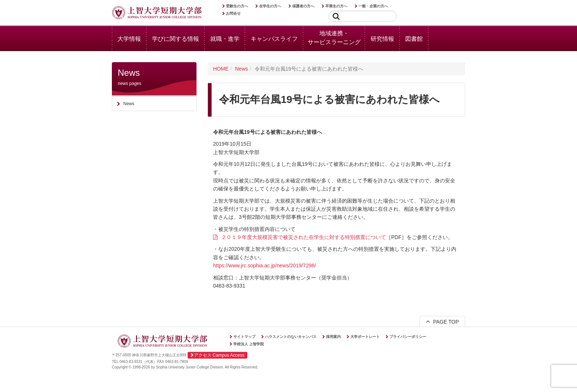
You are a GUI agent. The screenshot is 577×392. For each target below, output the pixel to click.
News (242, 69)
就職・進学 (225, 39)
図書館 (414, 39)
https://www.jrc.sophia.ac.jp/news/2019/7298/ (264, 266)
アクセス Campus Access (217, 355)
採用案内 (333, 337)
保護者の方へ (303, 6)
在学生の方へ (270, 6)
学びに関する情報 (176, 39)
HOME (221, 69)
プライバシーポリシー (408, 337)
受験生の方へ (237, 6)
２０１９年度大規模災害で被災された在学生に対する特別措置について (304, 237)
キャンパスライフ (274, 39)
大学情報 (129, 39)
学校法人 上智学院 (249, 344)
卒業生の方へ (336, 6)
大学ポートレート (365, 337)
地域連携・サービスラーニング (334, 38)
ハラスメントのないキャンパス (291, 337)
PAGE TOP (442, 321)
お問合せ (233, 13)
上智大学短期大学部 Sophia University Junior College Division (157, 13)
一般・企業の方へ (373, 6)
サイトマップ (244, 337)
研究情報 (382, 39)
